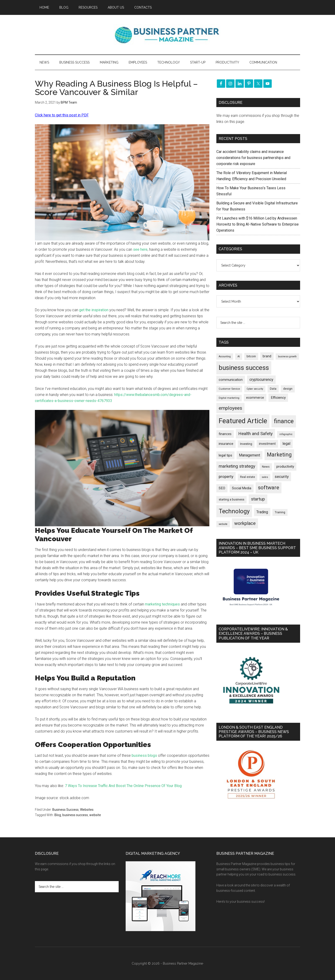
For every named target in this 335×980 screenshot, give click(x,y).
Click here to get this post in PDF (62, 115)
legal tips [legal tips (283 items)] (225, 455)
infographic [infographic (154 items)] (286, 434)
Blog (58, 815)
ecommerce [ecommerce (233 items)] (255, 398)
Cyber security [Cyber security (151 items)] (255, 389)
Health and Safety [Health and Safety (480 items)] (255, 434)
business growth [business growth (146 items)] (287, 357)
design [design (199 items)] (288, 389)
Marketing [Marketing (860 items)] (279, 455)
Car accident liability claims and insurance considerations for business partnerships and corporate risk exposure (253, 158)
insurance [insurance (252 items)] (226, 444)
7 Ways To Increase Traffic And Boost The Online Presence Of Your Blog (123, 786)
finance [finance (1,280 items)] (284, 421)
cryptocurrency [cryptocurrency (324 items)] (261, 380)
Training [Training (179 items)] (280, 512)
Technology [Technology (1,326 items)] (234, 511)
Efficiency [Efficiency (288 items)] (278, 398)
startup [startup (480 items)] (258, 499)
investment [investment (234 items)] (267, 444)
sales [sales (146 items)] (265, 477)
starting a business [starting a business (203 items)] (231, 499)
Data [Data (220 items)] (273, 389)
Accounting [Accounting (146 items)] (225, 357)
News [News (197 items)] (266, 467)
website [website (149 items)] (223, 524)
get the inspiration (94, 310)
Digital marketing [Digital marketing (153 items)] (229, 398)
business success (75, 815)
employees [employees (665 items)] (230, 408)
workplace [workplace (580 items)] (245, 523)
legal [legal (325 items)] (286, 444)
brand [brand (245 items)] (267, 356)
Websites (87, 810)
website (95, 815)
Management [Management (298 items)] (250, 455)
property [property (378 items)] (226, 476)
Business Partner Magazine (167, 35)
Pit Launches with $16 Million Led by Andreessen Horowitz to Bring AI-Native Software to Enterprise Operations (258, 224)
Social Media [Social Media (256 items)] (242, 488)
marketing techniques (162, 604)
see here (140, 249)
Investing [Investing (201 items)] (246, 444)
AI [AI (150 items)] (239, 357)
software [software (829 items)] (269, 488)
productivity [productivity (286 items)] (285, 466)
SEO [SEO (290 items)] (222, 488)
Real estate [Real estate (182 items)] (248, 477)
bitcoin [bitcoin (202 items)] (251, 356)
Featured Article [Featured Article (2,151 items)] (243, 421)
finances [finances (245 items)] (225, 434)
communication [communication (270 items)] (231, 380)
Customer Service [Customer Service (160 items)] (229, 389)
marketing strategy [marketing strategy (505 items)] (237, 466)
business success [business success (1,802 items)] (244, 368)
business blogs (144, 755)
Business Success (65, 810)
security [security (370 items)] (282, 476)
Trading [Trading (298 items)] (262, 512)
